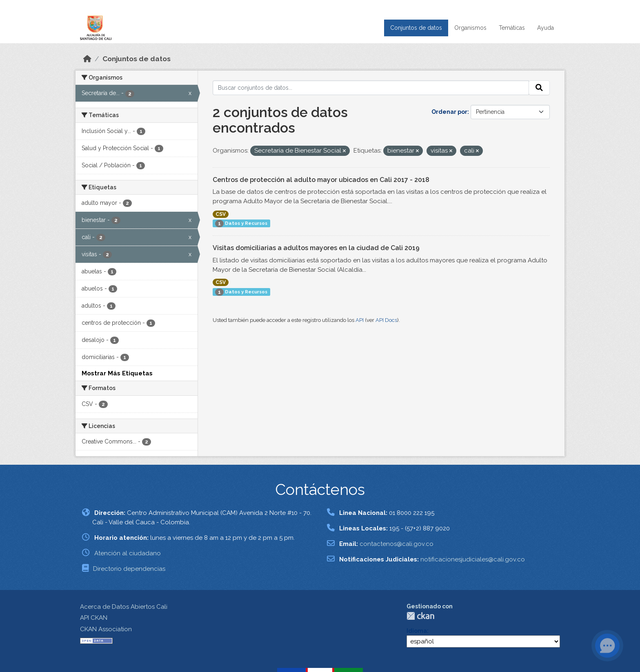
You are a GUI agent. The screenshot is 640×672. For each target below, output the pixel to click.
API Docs (386, 320)
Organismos (470, 28)
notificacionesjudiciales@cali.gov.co (473, 559)
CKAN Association (106, 629)
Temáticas (512, 28)
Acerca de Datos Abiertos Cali (124, 607)
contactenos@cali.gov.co (397, 544)
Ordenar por (449, 112)
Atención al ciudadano (128, 553)
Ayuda (546, 28)
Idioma (417, 631)
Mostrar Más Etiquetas (117, 373)
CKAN (420, 616)
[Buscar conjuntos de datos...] (371, 88)
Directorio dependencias (129, 569)
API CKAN (94, 618)
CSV (221, 214)
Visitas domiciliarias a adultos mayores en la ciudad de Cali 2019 (316, 248)
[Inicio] (87, 59)
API (360, 320)
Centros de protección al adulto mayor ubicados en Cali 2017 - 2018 (321, 180)
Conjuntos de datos (416, 28)
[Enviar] (539, 88)
